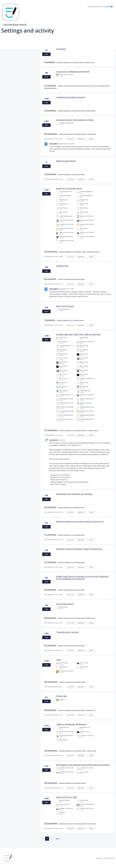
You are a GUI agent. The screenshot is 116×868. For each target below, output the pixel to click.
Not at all (71, 139)
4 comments (50, 62)
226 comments (51, 134)
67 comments (50, 645)
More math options (65, 306)
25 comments (50, 507)
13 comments (50, 110)
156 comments (51, 750)
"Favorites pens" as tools (67, 632)
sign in (108, 7)
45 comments (50, 279)
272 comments (51, 430)
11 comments (50, 535)
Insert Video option (65, 604)
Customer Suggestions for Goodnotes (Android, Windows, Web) (75, 62)
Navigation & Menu (92, 430)
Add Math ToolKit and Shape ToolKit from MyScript (79, 549)
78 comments (50, 618)
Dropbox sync (62, 266)
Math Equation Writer (66, 161)
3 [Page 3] (52, 839)
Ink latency (61, 49)
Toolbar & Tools (91, 134)
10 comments (50, 174)
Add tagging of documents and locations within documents (83, 765)
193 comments (51, 682)
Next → (58, 839)
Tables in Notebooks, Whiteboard (71, 724)
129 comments (51, 823)
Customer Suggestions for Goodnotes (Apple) (72, 134)
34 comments (50, 710)
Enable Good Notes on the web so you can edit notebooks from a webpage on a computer (82, 578)
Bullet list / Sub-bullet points (69, 188)
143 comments (51, 251)
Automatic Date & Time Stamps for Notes (75, 120)
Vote (46, 54)
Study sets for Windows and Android (73, 72)
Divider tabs (62, 696)
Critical (92, 139)
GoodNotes (99, 858)
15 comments (50, 590)
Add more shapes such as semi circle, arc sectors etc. (80, 521)
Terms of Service (109, 858)
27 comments (50, 85)
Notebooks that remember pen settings (74, 494)
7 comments (50, 320)
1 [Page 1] (43, 839)
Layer (59, 660)
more (64, 484)
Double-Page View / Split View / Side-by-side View (78, 334)
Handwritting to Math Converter (71, 97)
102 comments (51, 783)
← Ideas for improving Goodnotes (14, 25)
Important (82, 139)
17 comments (50, 562)
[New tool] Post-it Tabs (67, 797)
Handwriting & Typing (93, 252)
